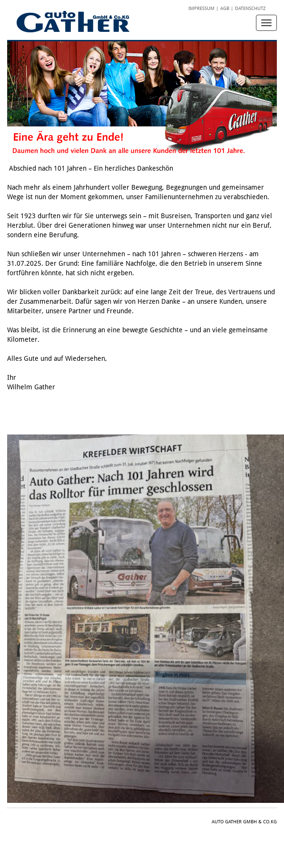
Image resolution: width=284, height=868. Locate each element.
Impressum (201, 8)
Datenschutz (250, 8)
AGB (225, 8)
